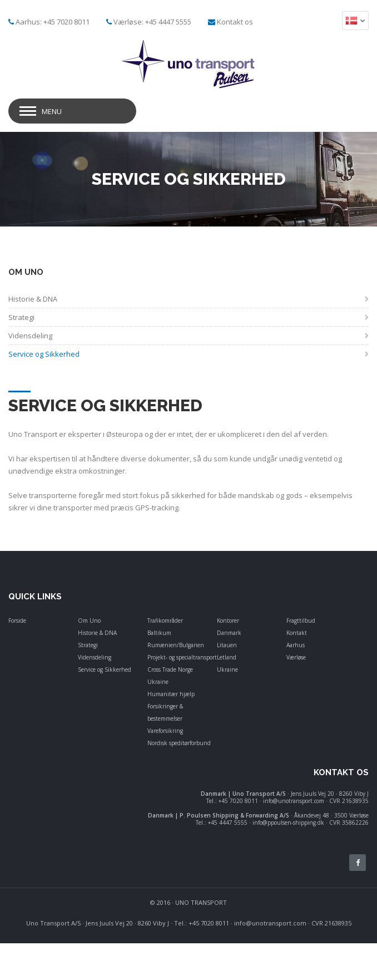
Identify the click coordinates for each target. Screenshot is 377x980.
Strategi (88, 645)
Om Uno (89, 620)
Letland (227, 657)
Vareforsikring (165, 731)
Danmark (229, 633)
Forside (17, 620)
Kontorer (228, 620)
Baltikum (159, 633)
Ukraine (158, 682)
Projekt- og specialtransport (182, 657)
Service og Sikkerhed (105, 669)
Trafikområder (165, 620)
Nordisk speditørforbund (179, 743)
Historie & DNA (97, 633)
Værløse (296, 657)
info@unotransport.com (270, 923)
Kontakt (297, 633)
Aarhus (296, 645)
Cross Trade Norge (170, 669)
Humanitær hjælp (171, 694)
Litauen (227, 645)
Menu (52, 111)
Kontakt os (235, 22)
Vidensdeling (95, 657)
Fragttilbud (301, 620)
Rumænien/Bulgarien (176, 645)
